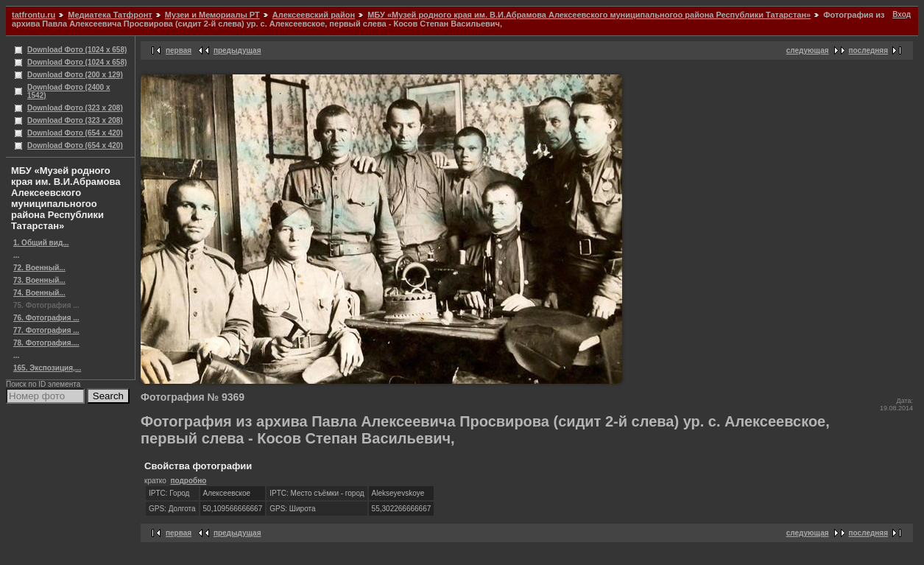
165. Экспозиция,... (47, 368)
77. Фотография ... (46, 330)
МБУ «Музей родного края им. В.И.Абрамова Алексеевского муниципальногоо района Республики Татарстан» (589, 15)
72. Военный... (39, 268)
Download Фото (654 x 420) (75, 133)
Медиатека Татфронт (110, 15)
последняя (868, 50)
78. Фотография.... (46, 343)
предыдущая (237, 50)
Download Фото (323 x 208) (75, 108)
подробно (188, 481)
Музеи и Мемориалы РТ (212, 15)
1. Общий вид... (41, 243)
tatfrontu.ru (33, 15)
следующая (808, 50)
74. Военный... (39, 293)
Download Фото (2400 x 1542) (69, 91)
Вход (902, 14)
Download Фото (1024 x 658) (77, 50)
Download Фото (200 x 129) (75, 75)
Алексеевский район (314, 15)
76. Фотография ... (46, 318)
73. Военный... (39, 280)
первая (179, 50)
